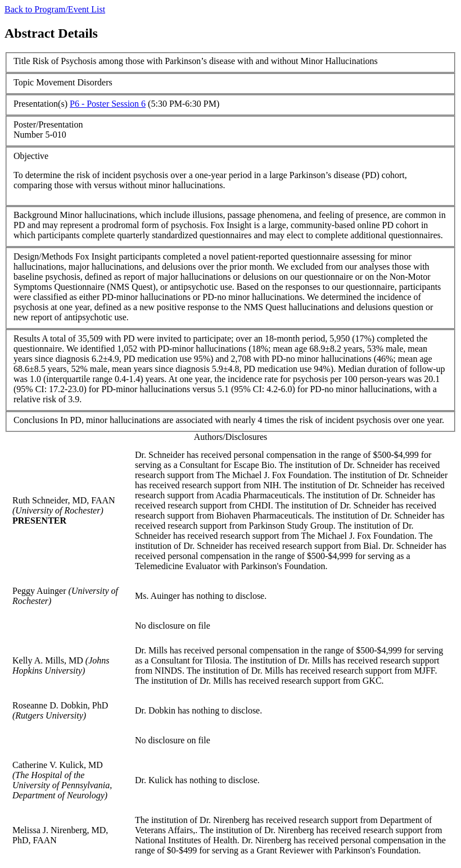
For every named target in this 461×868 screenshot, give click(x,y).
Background (35, 215)
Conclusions (36, 420)
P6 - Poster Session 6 (108, 104)
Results (27, 338)
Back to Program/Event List (55, 9)
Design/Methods (43, 256)
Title (22, 61)
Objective (31, 156)
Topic (24, 82)
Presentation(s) (40, 104)
